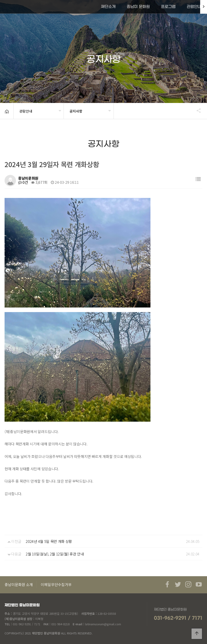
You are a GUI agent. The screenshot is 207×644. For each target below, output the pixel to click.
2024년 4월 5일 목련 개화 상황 (49, 541)
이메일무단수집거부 (56, 584)
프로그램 (168, 7)
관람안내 (194, 7)
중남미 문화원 (138, 7)
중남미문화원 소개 (19, 584)
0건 (23, 182)
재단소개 (108, 7)
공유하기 (197, 110)
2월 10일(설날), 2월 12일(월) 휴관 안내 (55, 554)
